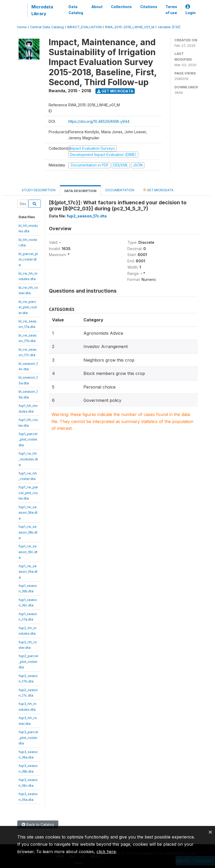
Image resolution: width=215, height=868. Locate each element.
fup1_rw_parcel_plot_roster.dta (28, 493)
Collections (121, 7)
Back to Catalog (38, 824)
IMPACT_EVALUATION (84, 27)
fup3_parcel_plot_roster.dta (28, 737)
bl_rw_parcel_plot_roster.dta (28, 307)
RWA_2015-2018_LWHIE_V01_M (130, 27)
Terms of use (171, 10)
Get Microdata (115, 91)
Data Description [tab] (80, 191)
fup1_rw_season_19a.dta (28, 572)
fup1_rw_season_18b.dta (28, 532)
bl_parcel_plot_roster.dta (28, 259)
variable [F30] (169, 27)
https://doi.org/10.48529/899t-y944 (99, 121)
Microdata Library (42, 10)
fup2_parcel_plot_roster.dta (28, 661)
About (97, 7)
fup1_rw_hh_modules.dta (28, 459)
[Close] (210, 832)
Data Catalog (76, 10)
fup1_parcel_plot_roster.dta (28, 439)
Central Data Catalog (47, 27)
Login (191, 10)
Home (22, 27)
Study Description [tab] (39, 190)
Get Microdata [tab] (158, 190)
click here (106, 852)
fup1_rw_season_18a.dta (28, 513)
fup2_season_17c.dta (87, 216)
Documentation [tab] (120, 190)
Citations (149, 7)
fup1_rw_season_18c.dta (28, 552)
